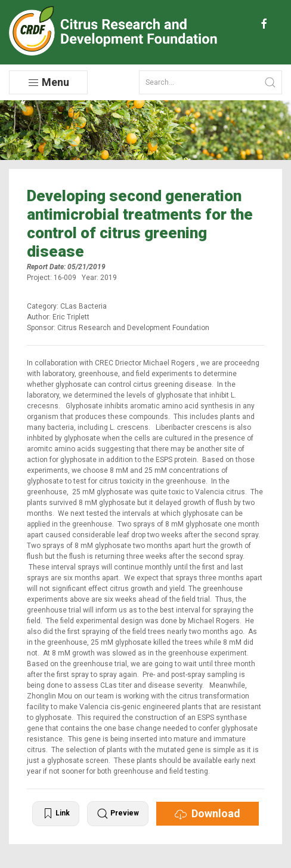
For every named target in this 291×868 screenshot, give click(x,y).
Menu (48, 82)
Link (56, 814)
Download (208, 814)
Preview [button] (118, 814)
